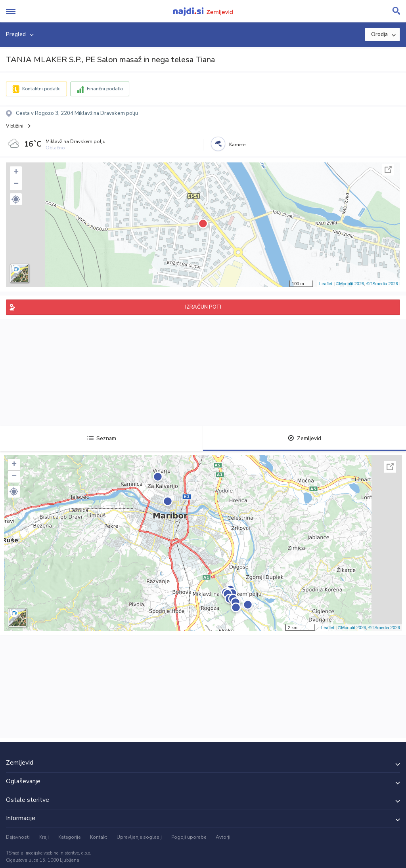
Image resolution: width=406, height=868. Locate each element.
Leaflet (326, 284)
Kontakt (99, 837)
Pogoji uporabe (189, 837)
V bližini (15, 126)
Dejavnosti (18, 837)
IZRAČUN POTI (203, 307)
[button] (16, 199)
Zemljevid (304, 438)
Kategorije (69, 837)
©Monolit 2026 (350, 284)
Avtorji (223, 837)
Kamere (237, 145)
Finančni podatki (105, 89)
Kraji (44, 837)
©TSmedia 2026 (382, 284)
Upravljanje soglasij (139, 837)
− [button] (16, 184)
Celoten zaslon (388, 170)
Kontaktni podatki (41, 89)
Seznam (102, 438)
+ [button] (16, 172)
